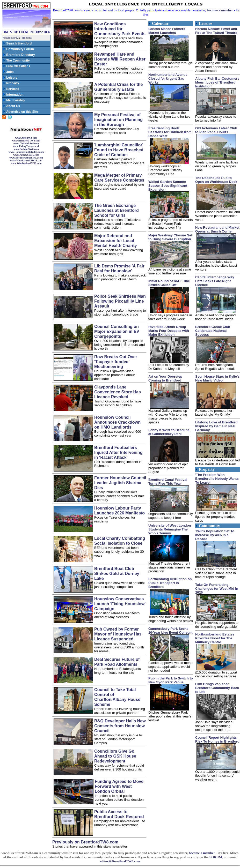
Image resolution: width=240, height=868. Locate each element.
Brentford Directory (19, 55)
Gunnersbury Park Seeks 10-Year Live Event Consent (170, 631)
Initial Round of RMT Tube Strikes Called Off (169, 283)
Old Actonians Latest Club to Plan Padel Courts (216, 130)
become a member (220, 10)
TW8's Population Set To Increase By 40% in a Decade (215, 535)
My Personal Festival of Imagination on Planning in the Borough (118, 119)
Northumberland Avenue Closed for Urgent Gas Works (168, 78)
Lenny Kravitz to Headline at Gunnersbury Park (169, 432)
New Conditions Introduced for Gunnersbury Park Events (120, 29)
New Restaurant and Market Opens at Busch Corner (217, 229)
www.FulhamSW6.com (26, 149)
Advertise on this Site (20, 112)
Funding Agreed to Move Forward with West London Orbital (119, 786)
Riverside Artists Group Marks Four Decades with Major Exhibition (169, 331)
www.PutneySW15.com (26, 155)
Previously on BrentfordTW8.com (85, 842)
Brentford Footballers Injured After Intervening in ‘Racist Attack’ (118, 452)
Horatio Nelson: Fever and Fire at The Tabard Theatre (216, 31)
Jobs (8, 72)
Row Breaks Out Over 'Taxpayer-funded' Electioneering (116, 362)
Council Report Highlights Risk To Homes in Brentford (217, 739)
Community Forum (18, 49)
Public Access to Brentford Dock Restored (119, 814)
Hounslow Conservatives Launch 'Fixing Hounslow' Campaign (120, 604)
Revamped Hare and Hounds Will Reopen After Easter (120, 59)
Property (11, 83)
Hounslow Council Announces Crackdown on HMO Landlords (117, 422)
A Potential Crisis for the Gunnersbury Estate (118, 87)
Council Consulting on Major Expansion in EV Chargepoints (117, 331)
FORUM (216, 857)
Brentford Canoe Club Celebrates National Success (213, 331)
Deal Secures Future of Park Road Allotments (117, 662)
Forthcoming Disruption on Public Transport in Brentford (170, 583)
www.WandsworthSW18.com (26, 160)
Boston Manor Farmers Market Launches (167, 31)
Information (13, 95)
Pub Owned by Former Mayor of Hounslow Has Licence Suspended (118, 634)
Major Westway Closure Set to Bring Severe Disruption (170, 237)
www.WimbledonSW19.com (26, 163)
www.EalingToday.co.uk (26, 146)
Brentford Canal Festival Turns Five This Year (168, 482)
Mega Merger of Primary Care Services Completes (119, 178)
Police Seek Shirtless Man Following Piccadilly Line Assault (120, 301)
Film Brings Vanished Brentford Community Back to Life (217, 688)
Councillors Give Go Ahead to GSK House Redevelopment (115, 756)
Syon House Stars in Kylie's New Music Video (217, 378)
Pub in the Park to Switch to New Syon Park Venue (171, 680)
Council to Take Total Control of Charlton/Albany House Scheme (117, 697)
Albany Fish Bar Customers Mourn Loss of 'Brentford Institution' (217, 82)
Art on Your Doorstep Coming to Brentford (165, 378)
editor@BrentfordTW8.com (120, 861)
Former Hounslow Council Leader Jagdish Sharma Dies (120, 483)
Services (11, 89)
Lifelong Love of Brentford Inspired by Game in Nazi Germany (216, 426)
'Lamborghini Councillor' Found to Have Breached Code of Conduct (119, 150)
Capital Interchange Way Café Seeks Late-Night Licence (215, 281)
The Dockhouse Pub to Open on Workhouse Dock (216, 180)
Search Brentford (17, 43)
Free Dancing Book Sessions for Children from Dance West (170, 132)
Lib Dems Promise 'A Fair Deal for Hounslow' (119, 268)
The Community (16, 61)
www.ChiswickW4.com (26, 143)
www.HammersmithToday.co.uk (26, 152)
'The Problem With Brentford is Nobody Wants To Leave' (217, 479)
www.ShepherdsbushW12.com (26, 158)
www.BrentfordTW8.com (26, 141)
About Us (11, 106)
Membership (14, 100)
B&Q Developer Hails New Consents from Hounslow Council (120, 726)
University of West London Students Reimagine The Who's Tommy (170, 529)
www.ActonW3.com (26, 138)
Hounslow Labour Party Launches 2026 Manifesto (119, 510)
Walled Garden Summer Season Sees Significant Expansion (168, 186)
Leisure (10, 78)
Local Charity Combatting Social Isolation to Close (120, 541)
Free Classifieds (16, 66)
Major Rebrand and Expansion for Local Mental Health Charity (116, 241)
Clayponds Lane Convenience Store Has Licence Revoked (118, 392)
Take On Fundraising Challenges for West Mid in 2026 (217, 589)
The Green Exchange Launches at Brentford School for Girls (117, 210)
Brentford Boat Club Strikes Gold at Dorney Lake (117, 573)
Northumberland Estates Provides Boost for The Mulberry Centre (215, 638)
